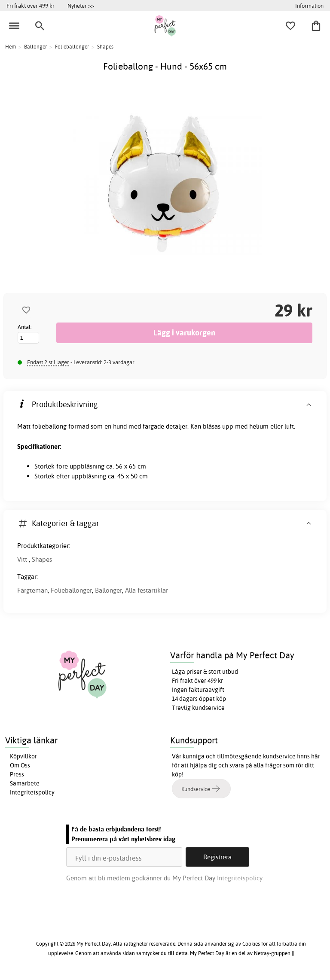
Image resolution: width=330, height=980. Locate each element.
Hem (11, 47)
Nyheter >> (81, 6)
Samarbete (25, 783)
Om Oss (20, 765)
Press (17, 774)
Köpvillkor (23, 756)
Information (309, 6)
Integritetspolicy (32, 792)
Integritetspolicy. (240, 878)
